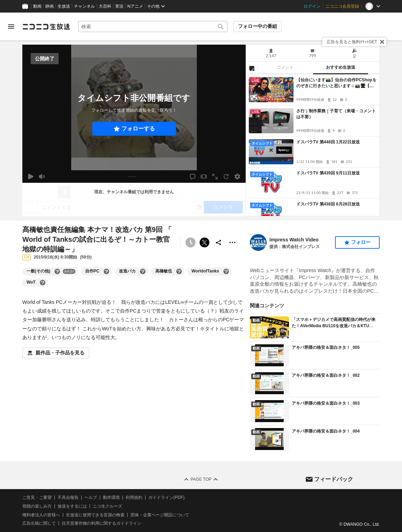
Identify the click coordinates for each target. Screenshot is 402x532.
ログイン (312, 6)
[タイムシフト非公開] (191, 242)
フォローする (138, 129)
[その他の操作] (232, 242)
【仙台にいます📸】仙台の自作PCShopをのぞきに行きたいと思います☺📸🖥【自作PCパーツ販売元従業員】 (336, 83)
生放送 (64, 6)
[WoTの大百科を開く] (43, 283)
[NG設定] (252, 68)
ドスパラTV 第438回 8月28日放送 (328, 204)
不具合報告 (68, 497)
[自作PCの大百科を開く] (106, 271)
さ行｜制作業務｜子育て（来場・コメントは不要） (336, 114)
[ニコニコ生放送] (46, 27)
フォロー (361, 242)
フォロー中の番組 (258, 26)
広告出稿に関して (39, 523)
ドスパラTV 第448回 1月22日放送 (328, 142)
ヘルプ (91, 497)
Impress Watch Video (294, 240)
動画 (37, 6)
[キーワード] (153, 27)
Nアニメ (135, 6)
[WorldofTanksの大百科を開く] (226, 271)
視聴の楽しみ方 (37, 506)
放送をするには (72, 506)
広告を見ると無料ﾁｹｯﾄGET (352, 42)
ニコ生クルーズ (107, 506)
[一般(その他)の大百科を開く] (57, 271)
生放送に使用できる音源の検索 (95, 515)
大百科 (105, 6)
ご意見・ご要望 (37, 497)
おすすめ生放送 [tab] (341, 67)
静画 (50, 6)
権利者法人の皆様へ (41, 515)
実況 (119, 6)
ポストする (204, 242)
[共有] (218, 242)
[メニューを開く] (11, 27)
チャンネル (84, 6)
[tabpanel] (313, 145)
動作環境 (111, 497)
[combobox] (153, 27)
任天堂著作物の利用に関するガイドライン (102, 523)
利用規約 (134, 497)
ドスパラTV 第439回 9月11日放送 (328, 173)
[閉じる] (382, 42)
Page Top (201, 479)
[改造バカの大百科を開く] (143, 271)
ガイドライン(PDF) (166, 497)
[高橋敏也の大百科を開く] (179, 271)
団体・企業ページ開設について (160, 515)
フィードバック (334, 479)
